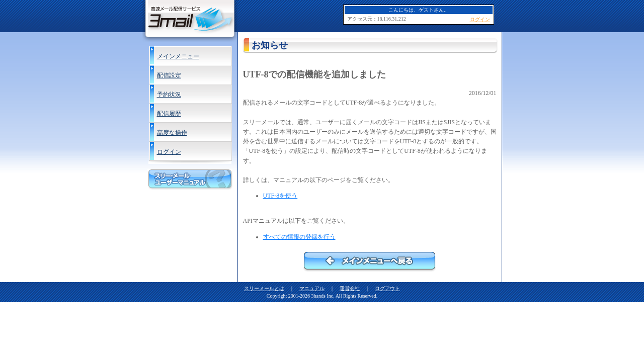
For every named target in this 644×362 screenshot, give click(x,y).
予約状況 (169, 95)
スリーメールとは (264, 288)
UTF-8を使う (280, 196)
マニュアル (312, 288)
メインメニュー (178, 56)
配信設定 (169, 75)
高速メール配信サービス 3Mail (190, 21)
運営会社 (350, 288)
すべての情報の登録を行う (299, 237)
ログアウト (387, 288)
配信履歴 (169, 114)
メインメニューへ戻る (370, 262)
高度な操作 (172, 133)
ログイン (169, 152)
